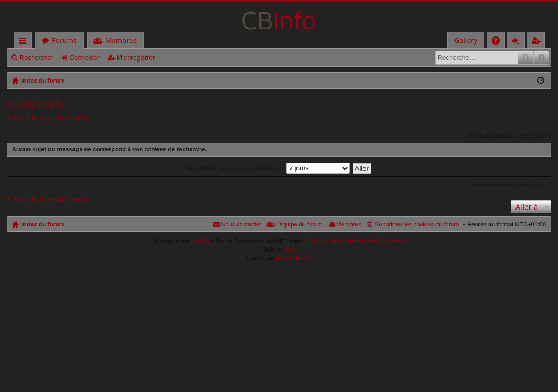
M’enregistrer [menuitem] (538, 42)
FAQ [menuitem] (499, 42)
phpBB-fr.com (295, 258)
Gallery (466, 40)
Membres (121, 40)
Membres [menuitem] (349, 224)
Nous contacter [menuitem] (241, 224)
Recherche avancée (541, 58)
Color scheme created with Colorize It (356, 241)
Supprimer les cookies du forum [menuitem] (417, 224)
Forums (64, 40)
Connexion (85, 58)
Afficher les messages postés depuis (268, 168)
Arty (290, 249)
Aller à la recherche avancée (51, 118)
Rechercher (37, 58)
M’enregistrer (136, 58)
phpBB (200, 241)
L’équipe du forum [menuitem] (299, 224)
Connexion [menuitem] (518, 42)
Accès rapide (25, 42)
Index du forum (43, 224)
